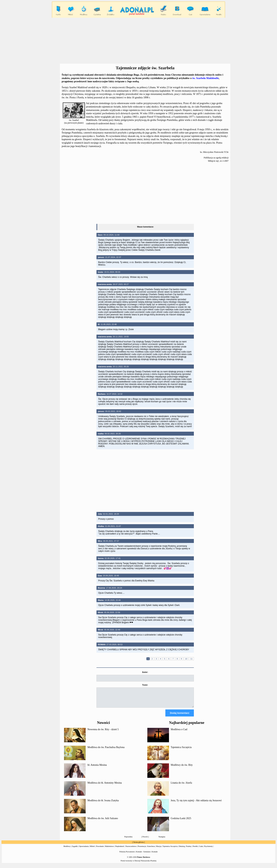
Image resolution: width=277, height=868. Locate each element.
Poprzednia (128, 840)
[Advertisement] (138, 41)
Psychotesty (208, 850)
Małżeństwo (109, 850)
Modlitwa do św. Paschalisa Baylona (106, 750)
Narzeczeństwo (131, 850)
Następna (162, 840)
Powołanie (100, 850)
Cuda (201, 850)
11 (191, 659)
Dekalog (182, 850)
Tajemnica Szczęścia (181, 750)
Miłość (92, 850)
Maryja (159, 850)
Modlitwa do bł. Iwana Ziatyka (103, 804)
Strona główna (138, 845)
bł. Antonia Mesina (97, 768)
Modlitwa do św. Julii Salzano (103, 822)
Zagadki (75, 850)
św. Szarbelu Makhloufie (205, 78)
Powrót (145, 840)
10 (186, 659)
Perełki (195, 850)
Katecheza (151, 850)
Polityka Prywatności (127, 855)
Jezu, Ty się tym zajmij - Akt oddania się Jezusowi (196, 804)
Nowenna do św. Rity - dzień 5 (103, 733)
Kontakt (155, 855)
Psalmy (189, 850)
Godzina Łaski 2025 (181, 822)
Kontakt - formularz (143, 855)
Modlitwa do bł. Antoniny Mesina (105, 786)
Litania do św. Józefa (181, 786)
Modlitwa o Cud (179, 733)
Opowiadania (84, 850)
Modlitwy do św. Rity (182, 768)
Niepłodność (120, 850)
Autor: (145, 672)
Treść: (145, 685)
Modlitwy (67, 850)
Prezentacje (142, 850)
